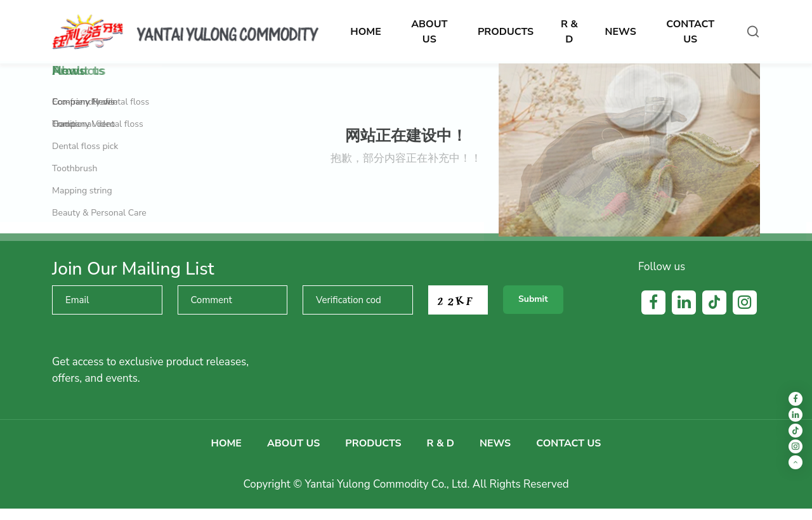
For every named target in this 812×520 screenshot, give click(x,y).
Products (373, 443)
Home (226, 443)
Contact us (568, 443)
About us (293, 443)
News (495, 443)
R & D (441, 443)
